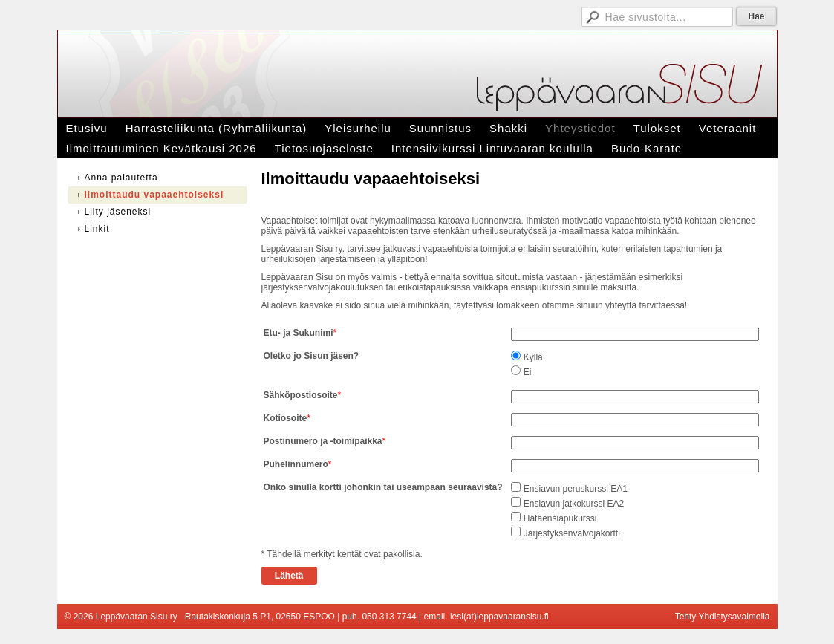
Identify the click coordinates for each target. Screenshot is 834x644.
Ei (528, 372)
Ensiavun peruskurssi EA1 (576, 489)
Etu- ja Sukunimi (299, 333)
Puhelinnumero (296, 464)
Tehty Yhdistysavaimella (723, 617)
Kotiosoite (286, 418)
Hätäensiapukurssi (560, 518)
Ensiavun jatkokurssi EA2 (574, 504)
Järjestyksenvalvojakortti (572, 533)
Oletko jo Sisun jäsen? (312, 356)
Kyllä (533, 357)
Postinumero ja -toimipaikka (323, 441)
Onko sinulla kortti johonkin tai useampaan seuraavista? (383, 487)
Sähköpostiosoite (301, 395)
